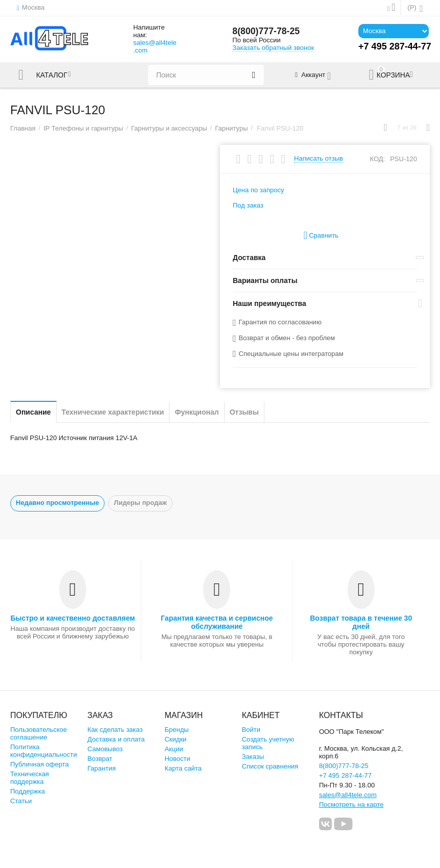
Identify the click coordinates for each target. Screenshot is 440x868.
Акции (174, 749)
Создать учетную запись (268, 743)
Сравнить (321, 235)
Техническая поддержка (30, 778)
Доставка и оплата (116, 739)
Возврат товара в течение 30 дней (361, 622)
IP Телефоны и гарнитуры (83, 128)
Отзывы (244, 412)
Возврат (100, 759)
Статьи (21, 801)
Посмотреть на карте (351, 805)
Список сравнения (270, 766)
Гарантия (102, 768)
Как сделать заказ (115, 730)
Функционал (197, 412)
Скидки (175, 739)
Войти (251, 730)
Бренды (176, 730)
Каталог (53, 75)
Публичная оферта (40, 764)
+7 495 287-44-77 (345, 775)
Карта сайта (183, 768)
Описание (33, 412)
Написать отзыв (319, 159)
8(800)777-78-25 (266, 32)
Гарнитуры (231, 128)
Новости (177, 759)
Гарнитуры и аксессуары (169, 128)
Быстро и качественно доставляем (72, 618)
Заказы (253, 757)
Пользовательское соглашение (39, 733)
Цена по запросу (259, 190)
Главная (23, 128)
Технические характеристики (113, 412)
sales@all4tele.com (155, 46)
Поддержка (28, 791)
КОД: (377, 159)
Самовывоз (105, 749)
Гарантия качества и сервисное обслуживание (217, 622)
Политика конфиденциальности (44, 751)
